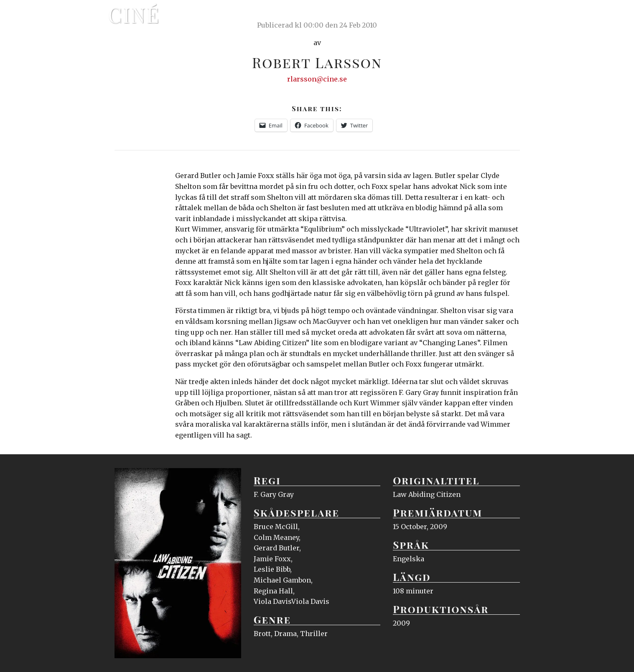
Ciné (134, 15)
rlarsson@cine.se (317, 79)
